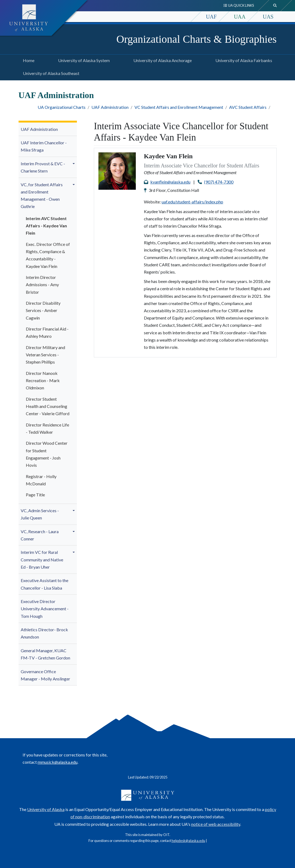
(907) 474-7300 (219, 182)
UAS (268, 17)
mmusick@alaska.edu (58, 762)
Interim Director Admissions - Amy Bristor (42, 284)
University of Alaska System (83, 60)
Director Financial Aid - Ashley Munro (47, 332)
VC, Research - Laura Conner (40, 535)
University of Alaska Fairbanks (243, 60)
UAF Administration (110, 107)
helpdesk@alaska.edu (188, 841)
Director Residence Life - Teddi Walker (47, 428)
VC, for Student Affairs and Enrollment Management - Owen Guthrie (42, 196)
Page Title (35, 495)
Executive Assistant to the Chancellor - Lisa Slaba (45, 584)
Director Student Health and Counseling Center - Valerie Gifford (48, 406)
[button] (74, 164)
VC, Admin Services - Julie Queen (40, 514)
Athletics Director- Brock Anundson (44, 633)
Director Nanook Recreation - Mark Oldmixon (43, 380)
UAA (240, 17)
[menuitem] (48, 129)
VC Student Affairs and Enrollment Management (179, 107)
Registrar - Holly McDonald (41, 480)
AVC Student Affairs (248, 107)
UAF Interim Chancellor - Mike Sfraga (44, 146)
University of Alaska (46, 809)
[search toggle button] (275, 6)
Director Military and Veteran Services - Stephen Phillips (45, 355)
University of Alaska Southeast (50, 73)
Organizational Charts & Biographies (197, 39)
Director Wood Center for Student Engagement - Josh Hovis (47, 454)
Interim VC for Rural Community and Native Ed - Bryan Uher (42, 559)
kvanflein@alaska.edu (170, 182)
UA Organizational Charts (62, 107)
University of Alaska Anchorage (161, 60)
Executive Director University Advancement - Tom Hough (45, 609)
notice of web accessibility (216, 824)
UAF (211, 17)
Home (28, 60)
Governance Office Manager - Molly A (45, 675)
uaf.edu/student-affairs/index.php (192, 202)
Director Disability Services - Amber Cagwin (43, 310)
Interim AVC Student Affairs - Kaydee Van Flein (46, 226)
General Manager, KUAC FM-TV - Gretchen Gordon (45, 654)
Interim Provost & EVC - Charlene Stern (43, 167)
